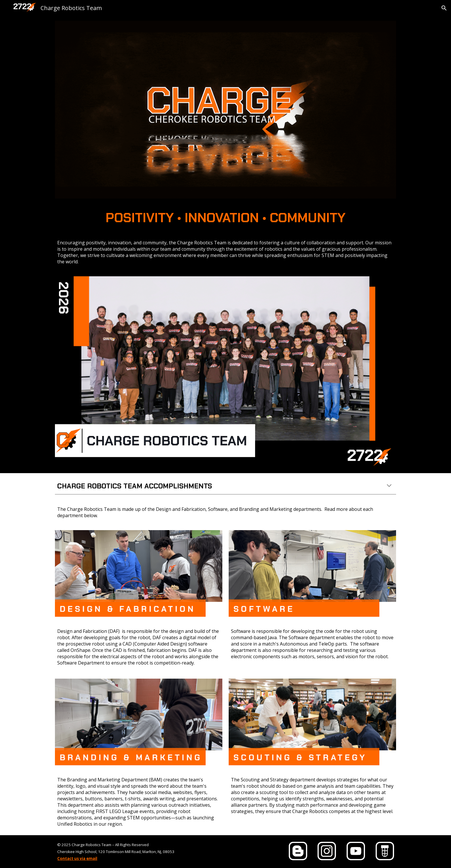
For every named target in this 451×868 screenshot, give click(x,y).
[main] (225, 218)
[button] (444, 8)
